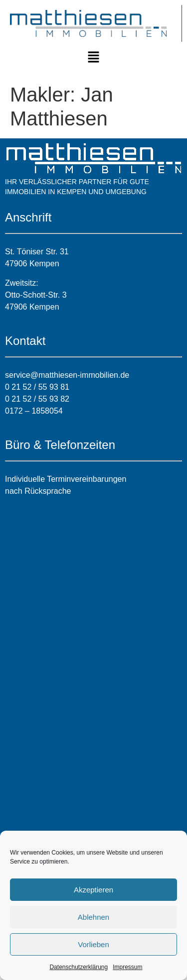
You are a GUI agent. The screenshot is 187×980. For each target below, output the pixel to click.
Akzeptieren (93, 890)
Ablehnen (93, 917)
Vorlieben (93, 944)
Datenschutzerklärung (79, 967)
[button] (93, 58)
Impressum (127, 967)
